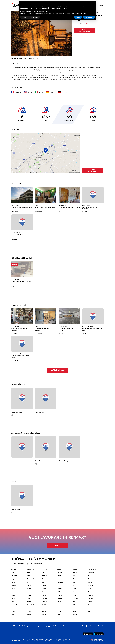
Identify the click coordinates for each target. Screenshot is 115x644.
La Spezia (60, 589)
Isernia (29, 589)
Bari (43, 572)
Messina (75, 592)
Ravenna (91, 602)
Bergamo (14, 576)
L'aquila (44, 589)
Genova (75, 585)
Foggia (44, 585)
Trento (29, 611)
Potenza (45, 602)
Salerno (75, 605)
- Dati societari (49, 639)
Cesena (90, 579)
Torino (90, 608)
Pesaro (60, 598)
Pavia (28, 598)
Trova (18, 58)
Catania (60, 579)
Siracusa (29, 608)
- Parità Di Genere (28, 641)
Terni (74, 608)
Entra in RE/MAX (37, 626)
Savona (14, 608)
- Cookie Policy (66, 639)
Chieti (13, 582)
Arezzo (75, 569)
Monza (29, 595)
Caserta (44, 579)
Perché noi (29, 626)
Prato (59, 602)
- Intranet (56, 641)
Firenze (29, 585)
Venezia (14, 615)
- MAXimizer (50, 641)
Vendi (18, 625)
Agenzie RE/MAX (24, 58)
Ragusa (75, 602)
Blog (55, 625)
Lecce (90, 589)
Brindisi (90, 576)
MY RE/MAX (48, 626)
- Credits (62, 641)
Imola (13, 589)
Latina (75, 589)
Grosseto (91, 585)
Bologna (45, 576)
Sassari (90, 605)
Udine (75, 611)
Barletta (60, 572)
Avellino (29, 572)
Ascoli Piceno (92, 569)
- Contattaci (36, 641)
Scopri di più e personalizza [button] (30, 17)
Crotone (75, 582)
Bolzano (60, 576)
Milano (90, 592)
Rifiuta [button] (78, 17)
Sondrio (44, 608)
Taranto (60, 608)
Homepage (14, 58)
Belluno (75, 572)
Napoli (44, 595)
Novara (60, 595)
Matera (60, 592)
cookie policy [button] (65, 8)
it (61, 626)
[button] (94, 4)
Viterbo (75, 615)
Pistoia (29, 602)
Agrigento (14, 569)
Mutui (23, 625)
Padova (75, 595)
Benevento (91, 572)
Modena (14, 595)
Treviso (44, 611)
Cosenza (45, 582)
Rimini (44, 605)
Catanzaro (76, 579)
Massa (44, 592)
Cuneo (90, 582)
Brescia (75, 576)
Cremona (60, 582)
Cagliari (14, 579)
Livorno (14, 592)
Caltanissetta (31, 579)
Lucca (29, 592)
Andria (59, 569)
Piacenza (91, 598)
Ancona (44, 569)
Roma (59, 605)
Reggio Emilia (31, 605)
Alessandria (30, 569)
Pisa (13, 602)
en (63, 626)
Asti (13, 572)
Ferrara (14, 585)
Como (29, 582)
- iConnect (43, 641)
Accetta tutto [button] (89, 17)
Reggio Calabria (16, 605)
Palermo (91, 595)
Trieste (59, 611)
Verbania (29, 615)
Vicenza (60, 615)
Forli (59, 585)
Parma (13, 598)
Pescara (75, 598)
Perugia (44, 598)
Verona (44, 615)
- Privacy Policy (57, 639)
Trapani (14, 611)
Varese (90, 611)
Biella (28, 576)
